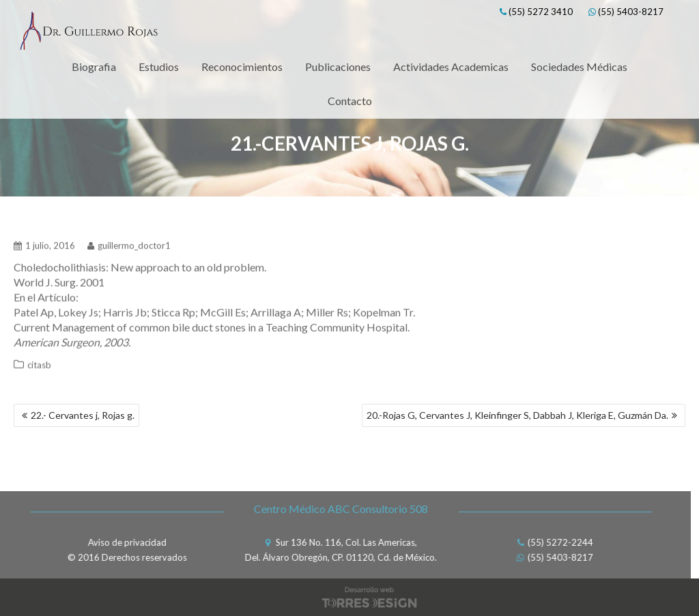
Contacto (350, 101)
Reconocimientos (242, 67)
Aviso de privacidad (125, 542)
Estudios (159, 67)
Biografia (94, 67)
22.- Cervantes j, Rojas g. (83, 415)
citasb (39, 363)
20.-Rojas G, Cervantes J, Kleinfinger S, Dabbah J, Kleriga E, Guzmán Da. (517, 415)
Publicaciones (338, 67)
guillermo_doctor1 (129, 244)
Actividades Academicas (451, 67)
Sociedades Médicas (579, 67)
